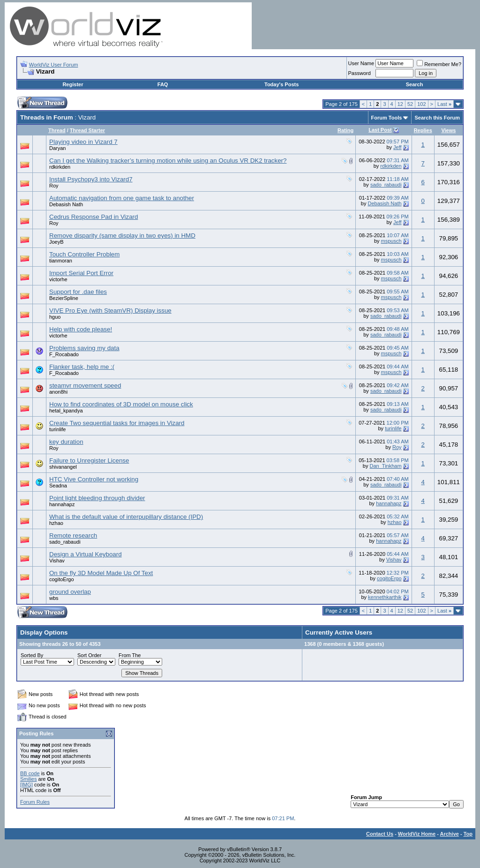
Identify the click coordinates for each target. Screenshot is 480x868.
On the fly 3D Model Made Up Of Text (101, 573)
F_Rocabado (64, 354)
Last (444, 104)
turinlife (57, 429)
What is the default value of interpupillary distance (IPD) (126, 517)
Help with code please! (81, 329)
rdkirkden (60, 167)
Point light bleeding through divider (97, 498)
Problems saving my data (84, 348)
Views (448, 130)
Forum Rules (35, 802)
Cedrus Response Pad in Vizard (94, 217)
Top (468, 834)
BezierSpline (64, 298)
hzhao (56, 523)
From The (130, 655)
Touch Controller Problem (84, 254)
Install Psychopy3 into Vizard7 (91, 179)
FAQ (163, 84)
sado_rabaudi (386, 185)
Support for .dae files (78, 292)
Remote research (73, 535)
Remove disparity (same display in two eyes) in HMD (122, 236)
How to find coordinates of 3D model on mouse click (121, 404)
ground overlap (70, 592)
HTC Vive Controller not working (94, 479)
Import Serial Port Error (81, 273)
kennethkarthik (385, 597)
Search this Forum (437, 118)
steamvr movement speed (85, 385)
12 (400, 104)
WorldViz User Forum (54, 65)
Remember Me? (439, 64)
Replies (423, 130)
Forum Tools (387, 118)
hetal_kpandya (66, 411)
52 (410, 104)
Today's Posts (281, 84)
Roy (54, 186)
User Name (361, 63)
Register (73, 84)
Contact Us (380, 834)
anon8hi (58, 392)
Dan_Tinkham (386, 466)
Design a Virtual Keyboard (86, 554)
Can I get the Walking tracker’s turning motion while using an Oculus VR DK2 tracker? (168, 161)
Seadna (58, 486)
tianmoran (61, 261)
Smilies (28, 779)
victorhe (58, 279)
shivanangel (63, 467)
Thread (57, 130)
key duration (66, 442)
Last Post (380, 130)
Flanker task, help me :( (82, 367)
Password (360, 73)
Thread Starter (87, 130)
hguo (55, 317)
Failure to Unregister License (89, 460)
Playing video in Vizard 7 (83, 142)
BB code (30, 773)
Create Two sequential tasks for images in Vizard (117, 423)
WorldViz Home (417, 834)
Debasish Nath (66, 204)
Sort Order (89, 655)
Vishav (57, 561)
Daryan (57, 148)
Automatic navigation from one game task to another (122, 198)
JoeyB (56, 242)
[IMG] (26, 785)
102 (421, 104)
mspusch (391, 241)
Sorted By (32, 655)
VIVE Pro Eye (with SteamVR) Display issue (110, 311)
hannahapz (62, 504)
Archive (450, 834)
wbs (54, 598)
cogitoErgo (62, 579)
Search (415, 84)
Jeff (397, 147)
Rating (345, 130)
